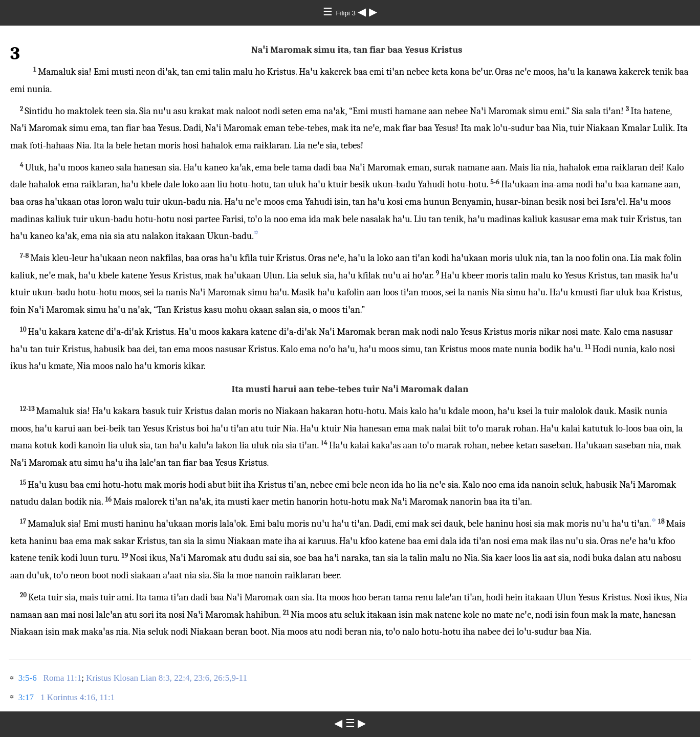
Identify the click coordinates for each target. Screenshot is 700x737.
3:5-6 (28, 678)
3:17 (26, 697)
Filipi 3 (346, 13)
